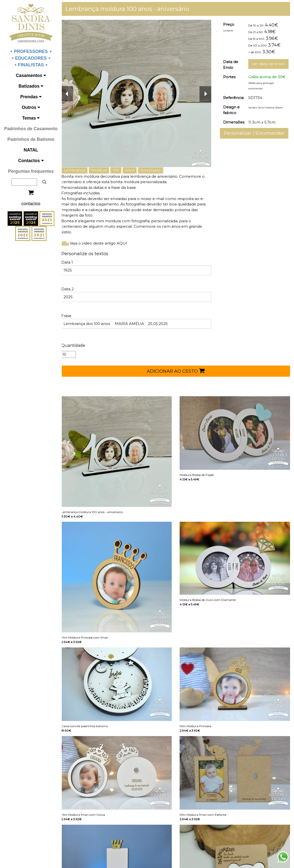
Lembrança (79, 170)
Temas (31, 118)
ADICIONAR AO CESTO (178, 371)
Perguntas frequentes (31, 171)
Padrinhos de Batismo (31, 139)
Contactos (31, 161)
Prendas (31, 97)
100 (120, 170)
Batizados (31, 86)
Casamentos (31, 75)
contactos (31, 204)
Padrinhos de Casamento (31, 129)
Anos (134, 170)
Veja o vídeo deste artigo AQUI (99, 243)
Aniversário (155, 170)
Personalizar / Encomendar (256, 133)
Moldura (103, 170)
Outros (31, 107)
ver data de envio (270, 64)
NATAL (31, 150)
